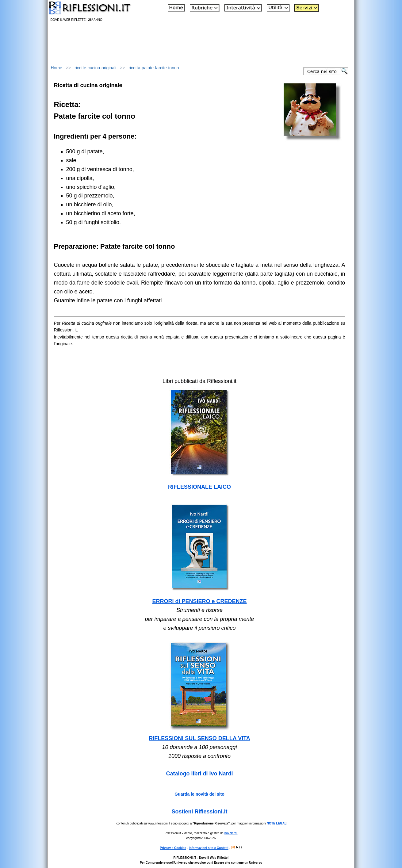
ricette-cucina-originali (95, 68)
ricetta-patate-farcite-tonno (154, 68)
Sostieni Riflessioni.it (199, 812)
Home (57, 68)
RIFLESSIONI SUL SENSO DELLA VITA (199, 738)
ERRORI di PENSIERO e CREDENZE (199, 601)
